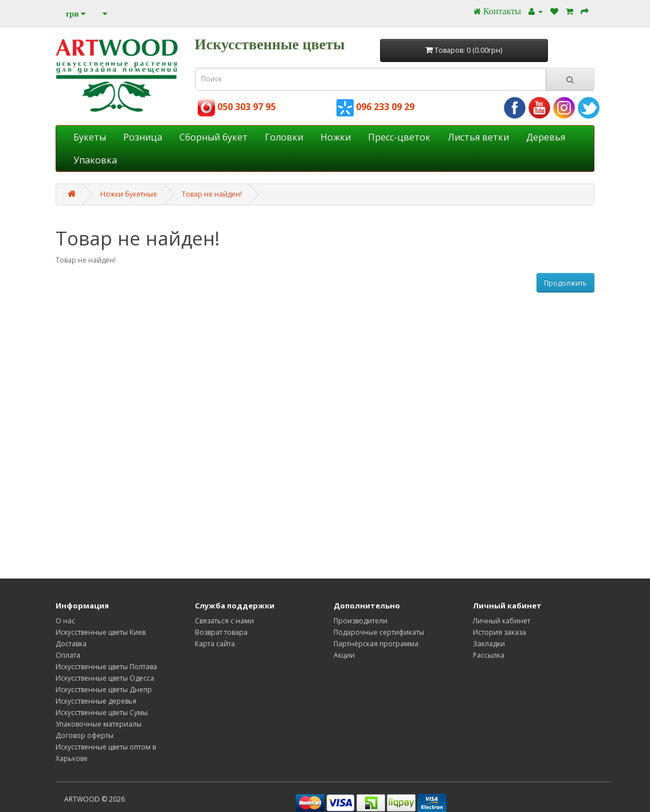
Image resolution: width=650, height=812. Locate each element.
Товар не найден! (212, 194)
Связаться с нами (224, 621)
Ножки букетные (129, 194)
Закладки (489, 644)
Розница (143, 137)
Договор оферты (85, 735)
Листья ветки (478, 137)
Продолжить (565, 283)
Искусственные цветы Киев (101, 632)
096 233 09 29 (375, 107)
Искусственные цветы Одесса (105, 678)
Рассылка (489, 655)
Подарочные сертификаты (379, 632)
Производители (361, 621)
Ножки (336, 137)
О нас (65, 621)
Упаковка (95, 160)
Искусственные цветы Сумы (102, 713)
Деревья (546, 137)
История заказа (500, 632)
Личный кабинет (502, 621)
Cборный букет (214, 137)
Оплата (68, 655)
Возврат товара (221, 632)
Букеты (90, 137)
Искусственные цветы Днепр (104, 690)
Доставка (71, 644)
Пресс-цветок (399, 137)
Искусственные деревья (96, 701)
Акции (344, 655)
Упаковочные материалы (99, 724)
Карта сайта (215, 644)
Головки (284, 137)
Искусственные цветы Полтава (106, 667)
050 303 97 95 (237, 107)
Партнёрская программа (376, 644)
